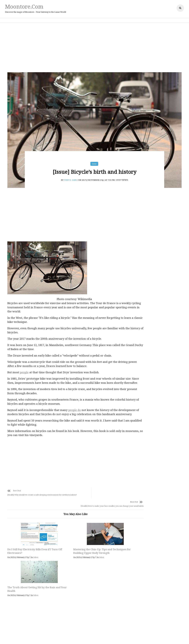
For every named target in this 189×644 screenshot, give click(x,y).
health (146, 311)
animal (146, 303)
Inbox (37, 557)
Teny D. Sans (71, 178)
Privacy (79, 638)
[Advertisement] (94, 47)
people (26, 370)
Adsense (107, 638)
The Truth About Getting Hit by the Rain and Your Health (109, 550)
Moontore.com (25, 6)
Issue (94, 161)
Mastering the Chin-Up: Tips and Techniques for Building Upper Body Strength (66, 552)
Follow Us (96, 584)
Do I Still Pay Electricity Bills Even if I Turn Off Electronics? (27, 550)
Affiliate (97, 638)
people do (76, 412)
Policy (88, 638)
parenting (148, 332)
